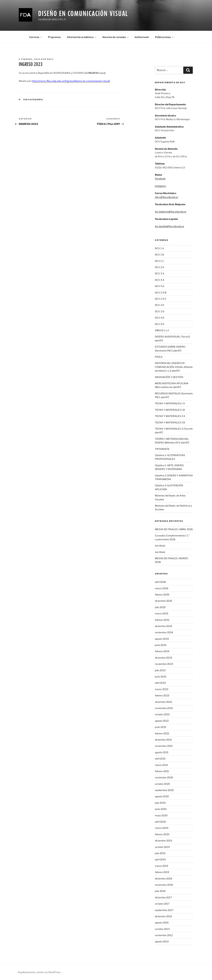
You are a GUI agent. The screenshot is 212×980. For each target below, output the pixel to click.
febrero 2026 (162, 595)
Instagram (160, 186)
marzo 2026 (162, 588)
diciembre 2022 (163, 702)
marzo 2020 (162, 828)
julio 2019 (160, 853)
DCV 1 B (159, 255)
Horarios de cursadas (116, 37)
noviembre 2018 (164, 885)
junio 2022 (161, 727)
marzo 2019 (161, 866)
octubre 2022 (162, 714)
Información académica (82, 37)
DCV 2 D (159, 305)
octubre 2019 (162, 847)
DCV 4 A (160, 280)
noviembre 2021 (164, 746)
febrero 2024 (162, 651)
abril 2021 (160, 759)
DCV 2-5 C (161, 299)
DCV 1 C (159, 261)
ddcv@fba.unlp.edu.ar (167, 197)
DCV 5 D (160, 324)
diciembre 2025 (164, 601)
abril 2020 (160, 822)
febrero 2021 (162, 771)
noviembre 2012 (164, 935)
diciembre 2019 (163, 841)
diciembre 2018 (163, 879)
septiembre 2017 (164, 910)
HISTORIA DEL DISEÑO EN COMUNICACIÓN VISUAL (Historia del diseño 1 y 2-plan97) (174, 367)
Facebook (160, 178)
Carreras (36, 37)
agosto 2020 (162, 796)
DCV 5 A (160, 286)
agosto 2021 (162, 752)
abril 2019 (160, 859)
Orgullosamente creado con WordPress (39, 972)
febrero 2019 (162, 872)
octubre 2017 (162, 904)
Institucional (142, 37)
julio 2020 (160, 803)
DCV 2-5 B (161, 292)
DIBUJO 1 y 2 (162, 330)
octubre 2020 (162, 784)
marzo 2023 (162, 689)
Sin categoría (33, 100)
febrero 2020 (162, 834)
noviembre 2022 (164, 708)
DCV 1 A (159, 248)
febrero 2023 (162, 695)
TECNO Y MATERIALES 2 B (170, 422)
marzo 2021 (161, 765)
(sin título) (160, 546)
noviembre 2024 (164, 632)
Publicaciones (165, 37)
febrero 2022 (162, 733)
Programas (54, 37)
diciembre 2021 (163, 740)
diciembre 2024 (164, 626)
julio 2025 (160, 607)
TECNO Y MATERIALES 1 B (170, 410)
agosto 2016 (162, 923)
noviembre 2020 (164, 777)
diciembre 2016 (163, 916)
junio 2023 (161, 677)
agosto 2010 (162, 941)
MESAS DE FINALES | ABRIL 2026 (174, 529)
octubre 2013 (162, 929)
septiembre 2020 (164, 790)
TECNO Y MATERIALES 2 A (170, 416)
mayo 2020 (161, 815)
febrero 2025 (162, 620)
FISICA (159, 357)
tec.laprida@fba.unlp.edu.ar (170, 226)
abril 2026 (160, 582)
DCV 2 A (159, 267)
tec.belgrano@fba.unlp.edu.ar (171, 212)
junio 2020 (161, 809)
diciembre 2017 (163, 897)
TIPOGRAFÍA (162, 449)
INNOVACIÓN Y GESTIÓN (169, 377)
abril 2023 (160, 683)
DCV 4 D (160, 318)
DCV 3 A (160, 273)
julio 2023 (160, 670)
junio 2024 (161, 645)
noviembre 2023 (164, 664)
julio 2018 (160, 891)
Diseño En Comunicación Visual (83, 13)
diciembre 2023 (164, 658)
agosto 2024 (162, 639)
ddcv (50, 59)
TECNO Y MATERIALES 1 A (170, 403)
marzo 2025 (162, 613)
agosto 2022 (162, 721)
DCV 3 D (160, 311)
